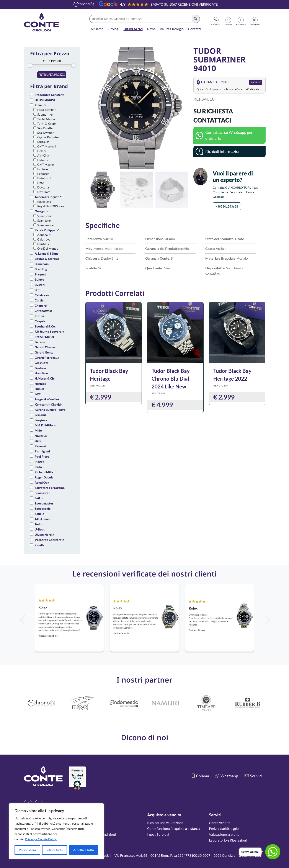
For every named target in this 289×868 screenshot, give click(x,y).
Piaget (39, 462)
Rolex (39, 105)
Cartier (40, 300)
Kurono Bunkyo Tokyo (50, 410)
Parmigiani (42, 451)
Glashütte (42, 363)
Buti (38, 290)
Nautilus (43, 244)
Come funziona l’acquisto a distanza (174, 828)
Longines (41, 420)
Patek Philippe (45, 230)
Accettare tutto (84, 850)
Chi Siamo (96, 29)
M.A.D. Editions (45, 425)
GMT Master (46, 165)
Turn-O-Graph (47, 124)
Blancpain (42, 264)
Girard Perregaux (47, 358)
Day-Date (44, 192)
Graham (40, 368)
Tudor (39, 524)
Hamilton (41, 373)
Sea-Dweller (46, 133)
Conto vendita (220, 823)
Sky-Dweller (46, 128)
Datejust (43, 160)
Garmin (40, 342)
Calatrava (44, 239)
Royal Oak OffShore (51, 206)
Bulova (40, 279)
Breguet (40, 274)
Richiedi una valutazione (165, 823)
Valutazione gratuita (224, 834)
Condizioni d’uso (234, 855)
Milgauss (43, 142)
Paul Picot (42, 456)
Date (41, 183)
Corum (39, 316)
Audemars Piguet (47, 197)
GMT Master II (47, 146)
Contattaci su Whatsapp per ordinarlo (229, 135)
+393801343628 (227, 206)
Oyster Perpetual (49, 137)
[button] (183, 108)
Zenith (39, 545)
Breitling (41, 269)
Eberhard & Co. (45, 326)
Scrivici (253, 776)
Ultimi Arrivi (133, 29)
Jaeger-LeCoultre (47, 399)
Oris (38, 441)
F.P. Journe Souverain (49, 332)
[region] (56, 831)
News (151, 29)
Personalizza (27, 850)
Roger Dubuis (44, 477)
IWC (38, 394)
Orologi (113, 29)
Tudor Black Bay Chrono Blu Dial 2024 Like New (171, 379)
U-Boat (40, 529)
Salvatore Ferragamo (50, 488)
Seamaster (44, 220)
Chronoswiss (43, 311)
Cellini (42, 151)
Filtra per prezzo (52, 75)
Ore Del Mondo (48, 248)
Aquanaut (44, 235)
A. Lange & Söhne (47, 253)
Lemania (41, 415)
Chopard (41, 305)
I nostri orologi (158, 834)
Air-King (43, 155)
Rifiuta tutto (55, 850)
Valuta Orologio (172, 29)
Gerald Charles (45, 347)
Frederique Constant (49, 95)
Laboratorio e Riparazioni (228, 840)
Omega (40, 211)
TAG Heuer (42, 519)
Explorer (43, 174)
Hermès (40, 384)
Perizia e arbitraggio (224, 828)
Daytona (43, 187)
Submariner (45, 114)
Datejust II (44, 178)
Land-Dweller (47, 110)
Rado (38, 467)
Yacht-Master (46, 119)
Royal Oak (44, 202)
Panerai (40, 446)
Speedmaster (46, 225)
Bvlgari (40, 285)
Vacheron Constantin (49, 540)
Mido (38, 430)
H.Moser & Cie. (45, 378)
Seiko (39, 498)
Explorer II (44, 169)
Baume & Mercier (47, 259)
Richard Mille (44, 472)
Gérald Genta (44, 352)
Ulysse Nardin (44, 535)
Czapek (40, 321)
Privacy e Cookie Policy (41, 839)
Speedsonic (45, 216)
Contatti (194, 29)
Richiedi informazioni (223, 151)
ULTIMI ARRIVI (45, 100)
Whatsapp (227, 776)
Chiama (200, 776)
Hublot (40, 389)
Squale (39, 514)
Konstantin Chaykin (49, 404)
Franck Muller (45, 337)
